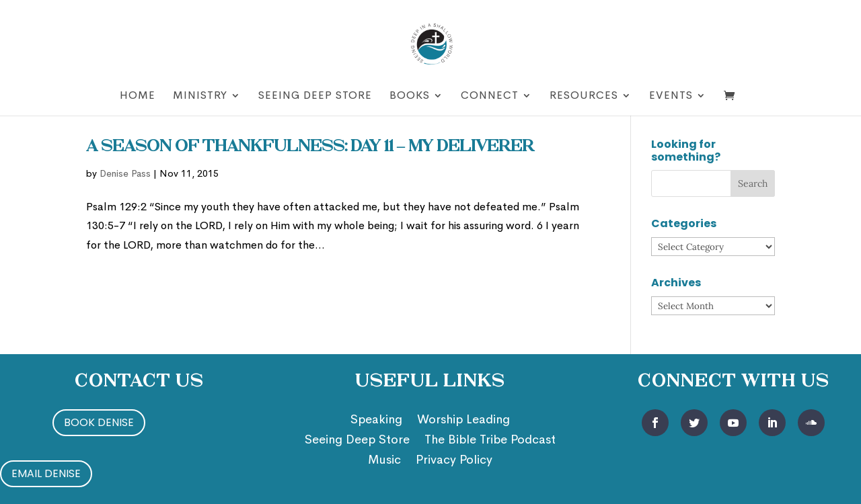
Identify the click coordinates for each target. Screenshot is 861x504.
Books (410, 96)
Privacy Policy (454, 461)
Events (671, 96)
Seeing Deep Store (315, 96)
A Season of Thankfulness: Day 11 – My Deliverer (310, 147)
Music (384, 461)
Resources (584, 96)
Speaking (376, 421)
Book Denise (99, 422)
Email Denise (46, 473)
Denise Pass (125, 173)
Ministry (200, 96)
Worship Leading (463, 421)
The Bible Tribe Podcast (490, 441)
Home (138, 96)
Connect (490, 96)
